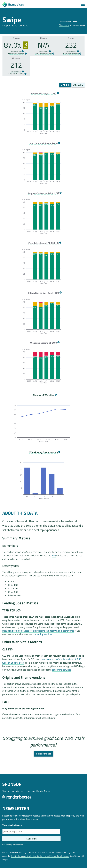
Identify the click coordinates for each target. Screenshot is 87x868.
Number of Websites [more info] (44, 395)
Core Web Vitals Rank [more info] (16, 54)
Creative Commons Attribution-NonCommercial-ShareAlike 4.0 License (40, 856)
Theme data (64, 25)
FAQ (54, 555)
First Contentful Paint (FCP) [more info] (44, 143)
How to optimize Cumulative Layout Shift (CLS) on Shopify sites (42, 661)
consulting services (42, 634)
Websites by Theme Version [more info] (44, 452)
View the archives (29, 819)
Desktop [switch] (78, 85)
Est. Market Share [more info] (71, 54)
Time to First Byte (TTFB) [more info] (43, 93)
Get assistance (43, 754)
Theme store (65, 22)
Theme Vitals (13, 5)
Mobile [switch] (65, 85)
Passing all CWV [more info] (16, 51)
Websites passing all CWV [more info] (44, 343)
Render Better (43, 791)
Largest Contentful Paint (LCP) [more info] (43, 193)
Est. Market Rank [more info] (71, 51)
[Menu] (83, 4)
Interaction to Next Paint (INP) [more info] (43, 293)
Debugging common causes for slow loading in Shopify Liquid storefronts (38, 631)
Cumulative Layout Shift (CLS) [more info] (43, 243)
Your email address (12, 825)
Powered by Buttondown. (13, 845)
